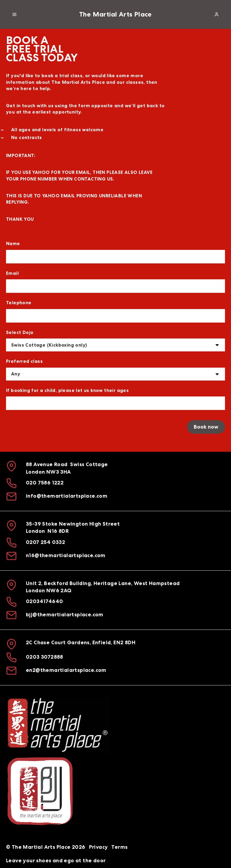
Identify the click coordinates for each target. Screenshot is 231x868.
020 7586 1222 (45, 483)
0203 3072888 (45, 657)
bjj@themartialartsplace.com (65, 615)
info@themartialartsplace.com (67, 496)
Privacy (99, 847)
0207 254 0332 (45, 542)
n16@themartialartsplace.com (66, 555)
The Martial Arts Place (115, 14)
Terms (119, 847)
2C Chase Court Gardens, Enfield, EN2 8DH (81, 642)
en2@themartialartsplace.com (66, 670)
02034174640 (44, 602)
